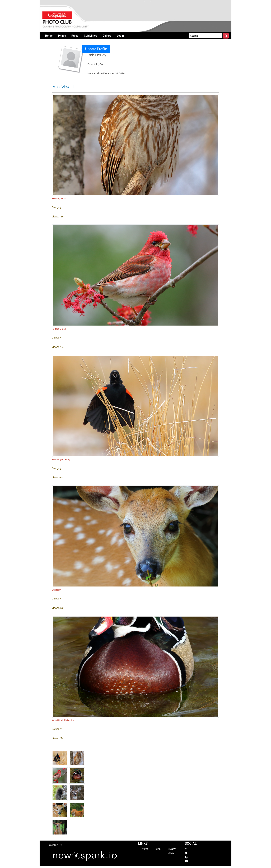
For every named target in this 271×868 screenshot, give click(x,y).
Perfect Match (59, 329)
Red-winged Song (61, 459)
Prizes (145, 849)
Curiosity (56, 590)
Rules (157, 849)
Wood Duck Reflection (63, 720)
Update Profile (96, 49)
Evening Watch (59, 199)
